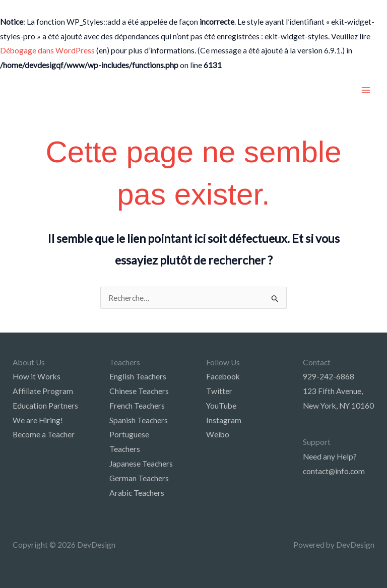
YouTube (221, 406)
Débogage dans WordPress (47, 50)
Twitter (219, 391)
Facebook (223, 376)
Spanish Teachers (139, 420)
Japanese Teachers (141, 464)
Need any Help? (330, 456)
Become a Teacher (44, 434)
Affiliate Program (43, 391)
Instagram (224, 420)
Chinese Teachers (139, 391)
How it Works (37, 376)
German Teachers (139, 478)
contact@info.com (334, 471)
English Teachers (138, 376)
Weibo (218, 434)
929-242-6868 (329, 376)
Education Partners (45, 406)
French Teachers (137, 406)
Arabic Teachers (137, 493)
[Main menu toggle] (366, 90)
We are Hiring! (38, 420)
